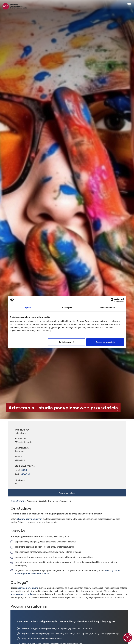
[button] (128, 638)
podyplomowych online (22, 594)
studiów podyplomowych (30, 519)
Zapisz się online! (67, 493)
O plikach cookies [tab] (106, 308)
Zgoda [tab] (28, 308)
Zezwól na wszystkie (105, 342)
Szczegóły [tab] (67, 308)
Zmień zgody (67, 342)
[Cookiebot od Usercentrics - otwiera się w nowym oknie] (112, 300)
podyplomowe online (28, 588)
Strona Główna (17, 501)
